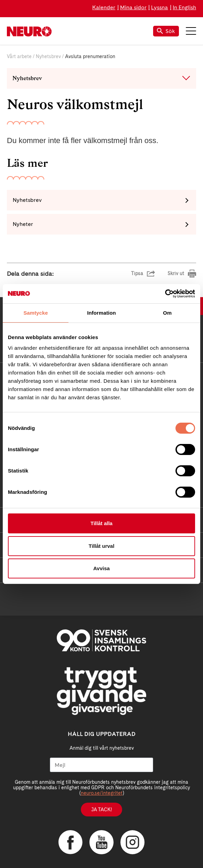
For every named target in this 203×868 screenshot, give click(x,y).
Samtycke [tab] (36, 313)
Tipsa (137, 273)
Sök (166, 31)
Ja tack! (101, 810)
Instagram (132, 842)
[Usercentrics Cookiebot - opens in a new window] (165, 294)
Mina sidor (133, 7)
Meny (191, 31)
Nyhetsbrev (48, 56)
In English (184, 7)
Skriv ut (176, 273)
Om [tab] (167, 313)
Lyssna (159, 7)
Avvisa (101, 568)
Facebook (71, 842)
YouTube (101, 842)
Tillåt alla (101, 523)
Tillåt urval (102, 546)
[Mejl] (101, 765)
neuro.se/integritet (102, 793)
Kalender (104, 7)
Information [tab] (101, 313)
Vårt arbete (19, 56)
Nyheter (23, 224)
